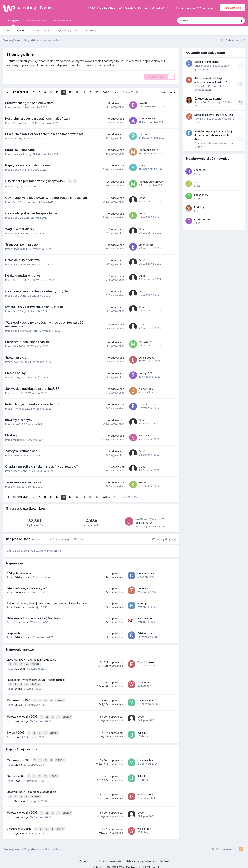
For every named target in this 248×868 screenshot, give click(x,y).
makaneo (18, 439)
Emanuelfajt (20, 248)
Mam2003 (19, 345)
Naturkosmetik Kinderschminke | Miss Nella (34, 617)
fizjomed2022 (21, 408)
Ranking (91, 30)
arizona (17, 454)
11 (64, 92)
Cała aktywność (37, 21)
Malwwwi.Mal (145, 697)
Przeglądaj (13, 22)
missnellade (22, 621)
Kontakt (164, 849)
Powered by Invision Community (124, 862)
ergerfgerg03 (202, 219)
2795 (60, 697)
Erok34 (143, 103)
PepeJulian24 (146, 661)
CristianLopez (23, 576)
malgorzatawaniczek (152, 181)
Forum (46, 8)
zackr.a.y (20, 591)
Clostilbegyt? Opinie (19, 817)
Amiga (143, 165)
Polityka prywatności (109, 849)
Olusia (18, 701)
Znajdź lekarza (130, 8)
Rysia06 (19, 821)
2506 (54, 727)
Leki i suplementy (156, 8)
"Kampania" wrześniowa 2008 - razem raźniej (36, 678)
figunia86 (200, 102)
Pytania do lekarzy (102, 8)
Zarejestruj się (232, 8)
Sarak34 (144, 434)
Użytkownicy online (68, 30)
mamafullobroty (22, 154)
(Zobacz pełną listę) (164, 538)
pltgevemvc (201, 195)
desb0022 (200, 170)
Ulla (15, 186)
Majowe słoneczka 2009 (23, 712)
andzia (18, 686)
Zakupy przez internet (208, 99)
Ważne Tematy (62, 21)
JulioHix (142, 727)
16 (97, 92)
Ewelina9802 (21, 361)
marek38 (18, 392)
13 (77, 92)
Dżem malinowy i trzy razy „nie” (27, 588)
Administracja (41, 30)
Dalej (106, 92)
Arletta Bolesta (22, 123)
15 (90, 92)
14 (84, 92)
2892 (36, 682)
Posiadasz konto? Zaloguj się (196, 8)
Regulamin (86, 849)
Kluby (7, 30)
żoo (196, 182)
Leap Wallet (14, 633)
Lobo (142, 212)
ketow (16, 486)
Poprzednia (21, 92)
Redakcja (200, 207)
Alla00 (17, 423)
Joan (17, 731)
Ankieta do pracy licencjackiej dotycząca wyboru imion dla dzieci (47, 603)
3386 (36, 663)
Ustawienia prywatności (141, 849)
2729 (68, 712)
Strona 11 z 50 (132, 92)
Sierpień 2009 (16, 727)
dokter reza (146, 388)
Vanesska (200, 86)
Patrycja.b (20, 606)
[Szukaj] (198, 21)
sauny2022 (20, 377)
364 (61, 818)
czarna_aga (22, 716)
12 (70, 92)
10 (57, 92)
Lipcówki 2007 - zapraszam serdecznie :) (33, 659)
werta (16, 107)
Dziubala (20, 667)
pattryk (17, 138)
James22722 (144, 522)
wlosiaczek (144, 680)
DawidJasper (21, 232)
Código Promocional (19, 573)
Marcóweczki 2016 (19, 697)
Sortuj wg (168, 92)
